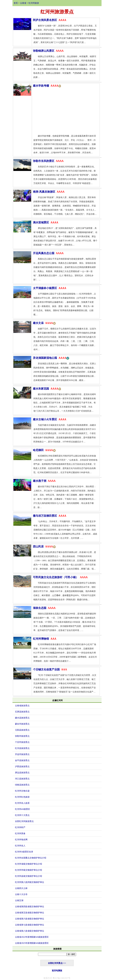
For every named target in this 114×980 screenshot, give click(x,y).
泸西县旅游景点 (22, 767)
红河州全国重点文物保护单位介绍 (31, 858)
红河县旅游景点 (22, 748)
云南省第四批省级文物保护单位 (30, 907)
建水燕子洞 (44, 481)
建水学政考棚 (47, 86)
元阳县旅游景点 (22, 730)
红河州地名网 (21, 840)
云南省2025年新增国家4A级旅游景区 (32, 943)
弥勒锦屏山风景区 (48, 51)
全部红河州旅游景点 (24, 821)
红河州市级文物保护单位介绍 (28, 870)
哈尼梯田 (44, 450)
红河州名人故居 (22, 803)
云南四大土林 (21, 888)
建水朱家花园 (47, 389)
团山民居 (44, 547)
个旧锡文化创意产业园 (50, 669)
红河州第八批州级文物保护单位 (30, 882)
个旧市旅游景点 (22, 742)
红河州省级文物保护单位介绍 (28, 864)
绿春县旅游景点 (22, 785)
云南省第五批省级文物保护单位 (30, 913)
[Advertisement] (66, 112)
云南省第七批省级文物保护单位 (30, 925)
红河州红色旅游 (22, 797)
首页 (16, 3)
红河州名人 (20, 846)
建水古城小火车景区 (50, 419)
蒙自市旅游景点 (22, 724)
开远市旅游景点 (22, 754)
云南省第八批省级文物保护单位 (30, 931)
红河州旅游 (34, 3)
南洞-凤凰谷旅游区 (49, 192)
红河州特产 (20, 827)
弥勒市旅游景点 (22, 736)
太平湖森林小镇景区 (50, 288)
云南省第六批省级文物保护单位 (30, 919)
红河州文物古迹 (22, 791)
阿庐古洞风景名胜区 (50, 20)
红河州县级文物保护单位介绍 (28, 876)
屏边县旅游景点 (22, 773)
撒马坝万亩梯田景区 (50, 516)
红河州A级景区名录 (24, 852)
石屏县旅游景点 (22, 712)
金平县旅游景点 (22, 760)
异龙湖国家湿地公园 (51, 358)
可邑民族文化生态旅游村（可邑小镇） (60, 577)
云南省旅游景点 (22, 706)
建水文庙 (44, 323)
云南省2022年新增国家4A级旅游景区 (32, 937)
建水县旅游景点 (22, 718)
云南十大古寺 (21, 894)
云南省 (23, 3)
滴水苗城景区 (46, 222)
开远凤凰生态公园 (48, 253)
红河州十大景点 (22, 815)
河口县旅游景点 (22, 779)
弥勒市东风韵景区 (48, 161)
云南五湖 (19, 900)
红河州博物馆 (45, 639)
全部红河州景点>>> (57, 963)
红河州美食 (20, 833)
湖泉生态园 (44, 608)
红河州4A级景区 (22, 809)
